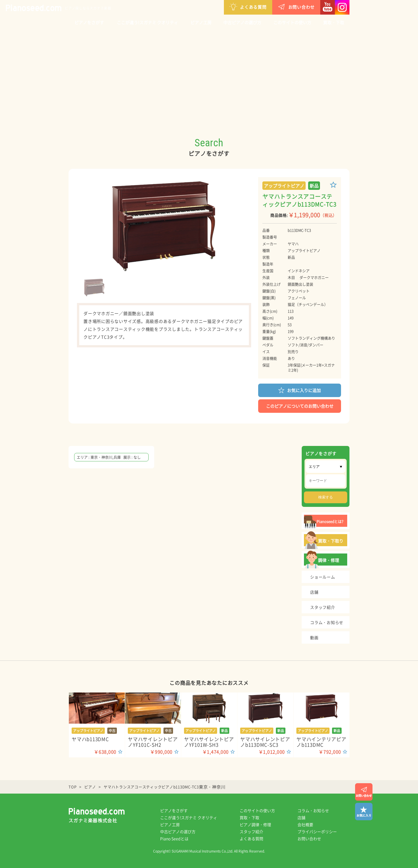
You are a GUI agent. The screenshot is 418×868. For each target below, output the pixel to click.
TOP (72, 787)
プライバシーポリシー (317, 831)
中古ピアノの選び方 (242, 22)
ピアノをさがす (89, 22)
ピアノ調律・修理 (255, 824)
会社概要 (305, 824)
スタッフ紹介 (251, 831)
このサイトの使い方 (292, 22)
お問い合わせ (296, 7)
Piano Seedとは (174, 839)
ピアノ (90, 787)
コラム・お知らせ (313, 810)
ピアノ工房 (201, 22)
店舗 (301, 817)
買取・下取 (334, 22)
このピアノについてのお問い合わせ (300, 406)
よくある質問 (248, 7)
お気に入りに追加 (300, 390)
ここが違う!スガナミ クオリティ (147, 22)
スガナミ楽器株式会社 (93, 820)
